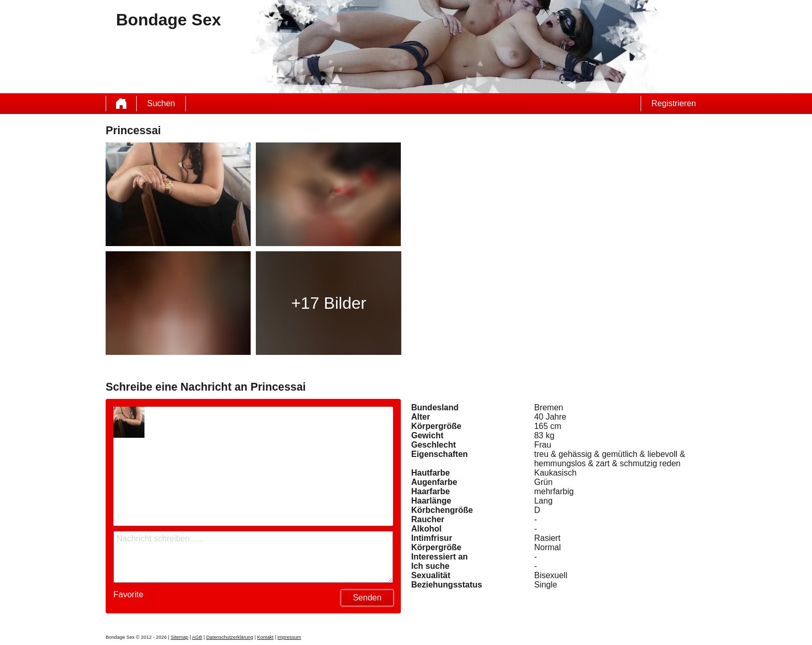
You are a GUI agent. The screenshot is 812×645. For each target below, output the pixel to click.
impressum (289, 637)
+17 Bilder (329, 303)
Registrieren (674, 103)
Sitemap (179, 637)
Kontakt (265, 637)
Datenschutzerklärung (230, 637)
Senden (367, 598)
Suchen (161, 103)
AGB (197, 637)
